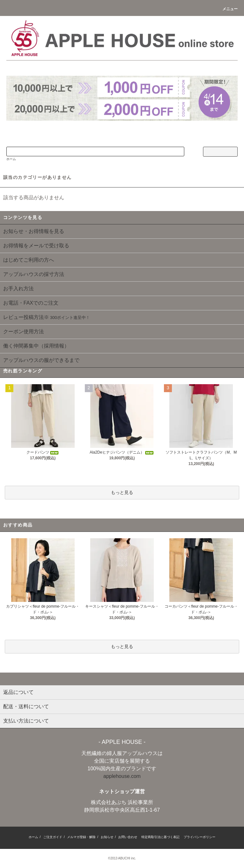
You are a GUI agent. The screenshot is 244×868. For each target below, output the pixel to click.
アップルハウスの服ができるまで (41, 360)
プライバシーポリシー (200, 837)
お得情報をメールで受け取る (36, 246)
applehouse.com (122, 776)
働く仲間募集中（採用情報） (36, 346)
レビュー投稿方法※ (47, 317)
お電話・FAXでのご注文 (31, 303)
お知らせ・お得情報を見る (34, 231)
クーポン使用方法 (24, 332)
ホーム (11, 159)
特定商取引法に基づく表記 (160, 837)
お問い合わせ (128, 837)
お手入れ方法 (18, 289)
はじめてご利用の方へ (29, 260)
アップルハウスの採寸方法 (34, 274)
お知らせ (107, 837)
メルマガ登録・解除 (81, 837)
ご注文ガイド (53, 837)
